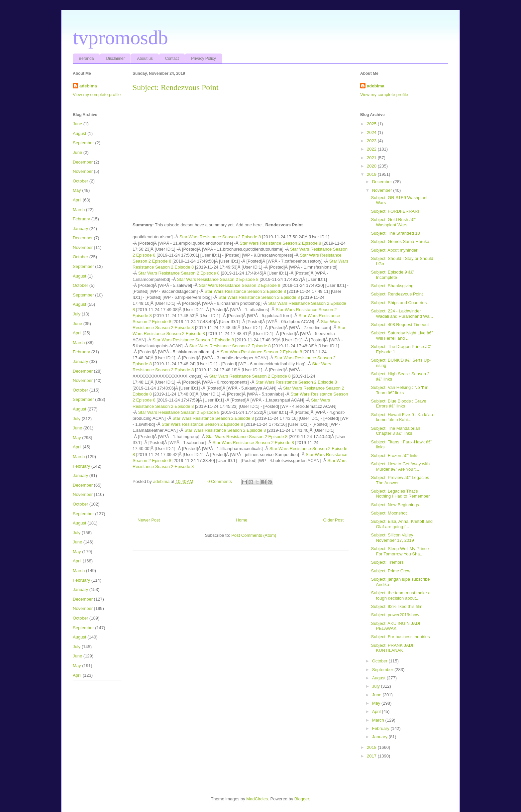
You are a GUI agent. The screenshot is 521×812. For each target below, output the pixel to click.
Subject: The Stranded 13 (395, 233)
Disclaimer (115, 58)
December (83, 162)
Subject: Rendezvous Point (397, 294)
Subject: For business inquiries (400, 637)
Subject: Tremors (387, 562)
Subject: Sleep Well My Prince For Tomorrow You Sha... (400, 551)
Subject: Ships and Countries (399, 303)
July (77, 314)
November (83, 171)
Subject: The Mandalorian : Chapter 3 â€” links (397, 431)
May (77, 190)
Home (242, 520)
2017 (372, 756)
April (77, 200)
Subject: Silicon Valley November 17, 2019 (392, 538)
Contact (172, 58)
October (80, 181)
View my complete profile (97, 95)
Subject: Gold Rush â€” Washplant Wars (393, 222)
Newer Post (149, 520)
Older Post (333, 520)
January (80, 229)
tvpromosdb (120, 38)
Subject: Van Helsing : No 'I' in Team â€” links (400, 390)
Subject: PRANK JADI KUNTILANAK (392, 648)
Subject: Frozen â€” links (395, 456)
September (83, 143)
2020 (372, 166)
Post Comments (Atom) (254, 535)
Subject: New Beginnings (395, 505)
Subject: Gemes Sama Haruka (400, 241)
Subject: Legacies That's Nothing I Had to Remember (400, 494)
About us (145, 58)
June (77, 124)
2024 (372, 132)
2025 (372, 124)
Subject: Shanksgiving (392, 286)
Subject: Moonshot (389, 513)
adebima (88, 86)
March (79, 210)
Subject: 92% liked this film (397, 606)
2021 (372, 158)
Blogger (302, 799)
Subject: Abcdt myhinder (394, 250)
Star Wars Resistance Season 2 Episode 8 (220, 237)
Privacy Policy (204, 58)
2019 (372, 174)
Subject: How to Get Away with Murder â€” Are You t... (400, 466)
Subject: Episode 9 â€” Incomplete (393, 275)
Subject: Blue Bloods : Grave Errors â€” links (398, 404)
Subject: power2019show (395, 615)
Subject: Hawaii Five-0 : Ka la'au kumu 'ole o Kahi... (402, 417)
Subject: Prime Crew (390, 571)
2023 (372, 141)
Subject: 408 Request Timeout (400, 325)
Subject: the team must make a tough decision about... (401, 595)
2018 (372, 747)
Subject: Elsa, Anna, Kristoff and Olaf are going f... (402, 524)
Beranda (86, 58)
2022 (372, 149)
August (79, 133)
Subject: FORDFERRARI (395, 211)
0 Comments (220, 481)
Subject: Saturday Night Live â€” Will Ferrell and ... (402, 336)
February (81, 219)
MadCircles (257, 799)
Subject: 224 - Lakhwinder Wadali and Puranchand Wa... (402, 314)
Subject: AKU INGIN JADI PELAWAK (395, 626)
